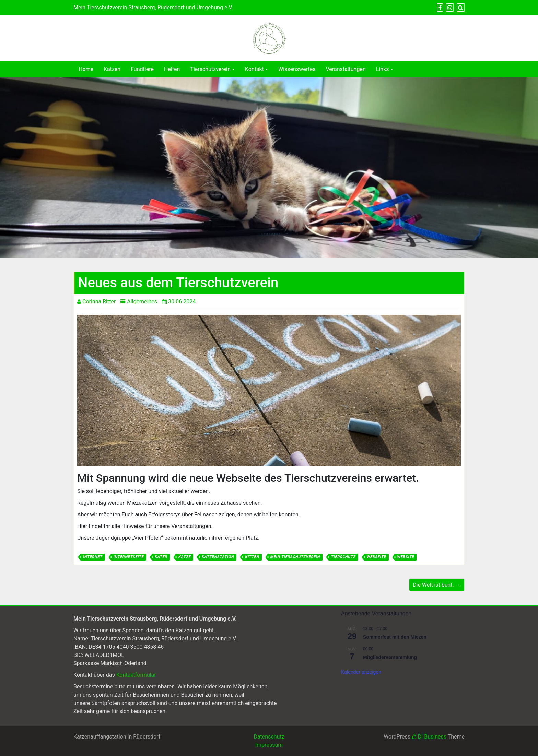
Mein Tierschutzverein (295, 557)
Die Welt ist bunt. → (437, 585)
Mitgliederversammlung (390, 657)
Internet (93, 557)
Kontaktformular (136, 675)
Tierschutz (343, 557)
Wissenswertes (297, 69)
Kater (161, 557)
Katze (185, 557)
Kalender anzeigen (361, 672)
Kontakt (254, 69)
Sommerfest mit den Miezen (395, 637)
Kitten (252, 557)
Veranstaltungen (346, 69)
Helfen (172, 69)
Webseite (377, 557)
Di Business (429, 737)
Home (86, 69)
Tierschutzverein (210, 69)
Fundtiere (142, 69)
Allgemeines (142, 302)
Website (406, 557)
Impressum (269, 745)
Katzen (112, 69)
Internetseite (129, 557)
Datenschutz (269, 737)
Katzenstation (218, 557)
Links (383, 69)
